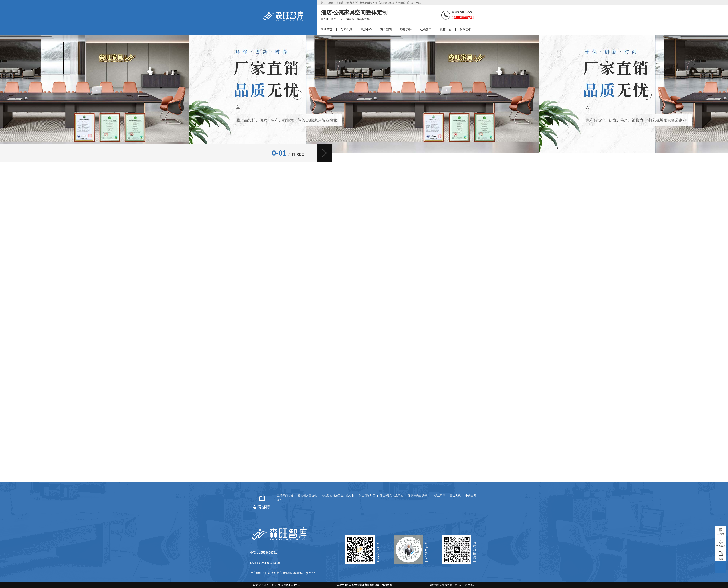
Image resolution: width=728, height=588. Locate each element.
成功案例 (426, 30)
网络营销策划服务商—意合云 (446, 585)
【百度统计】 (470, 585)
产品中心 (366, 30)
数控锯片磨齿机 (307, 495)
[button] (325, 153)
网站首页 (327, 30)
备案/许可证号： (275, 585)
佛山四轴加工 (367, 495)
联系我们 (465, 30)
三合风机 (455, 495)
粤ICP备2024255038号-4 (286, 585)
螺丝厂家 (440, 495)
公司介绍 (346, 30)
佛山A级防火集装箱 (392, 495)
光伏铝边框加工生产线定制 (338, 495)
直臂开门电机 (285, 495)
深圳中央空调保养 (419, 495)
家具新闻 (386, 30)
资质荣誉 (406, 30)
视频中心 (446, 30)
